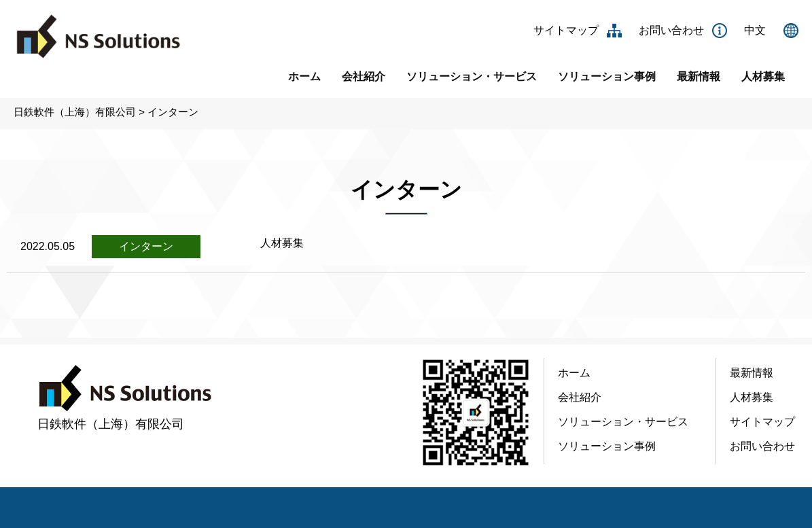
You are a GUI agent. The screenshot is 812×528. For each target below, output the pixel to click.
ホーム (304, 76)
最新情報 (699, 76)
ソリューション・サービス (472, 76)
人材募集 (763, 76)
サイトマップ (566, 30)
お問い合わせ (671, 30)
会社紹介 (364, 76)
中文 (755, 30)
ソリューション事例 (607, 76)
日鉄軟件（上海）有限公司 (75, 112)
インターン (173, 112)
